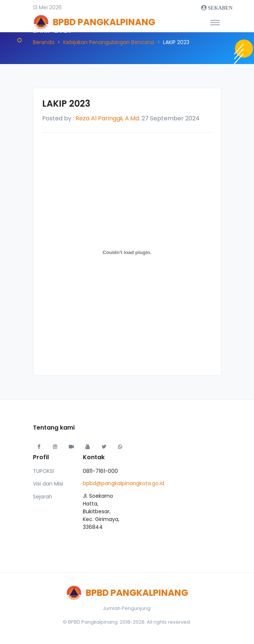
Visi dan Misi (48, 484)
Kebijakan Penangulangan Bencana (109, 42)
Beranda (44, 42)
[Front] (61, 22)
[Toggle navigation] (215, 22)
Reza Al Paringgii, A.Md (107, 118)
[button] (47, 8)
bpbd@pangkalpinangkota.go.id (123, 483)
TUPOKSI (43, 471)
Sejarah (43, 497)
